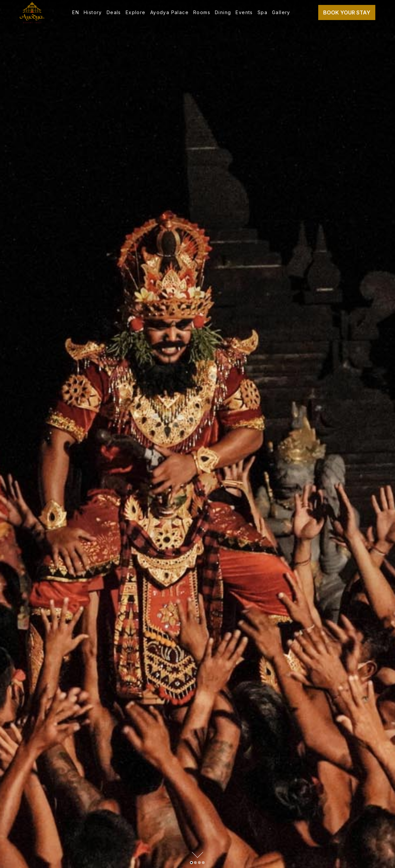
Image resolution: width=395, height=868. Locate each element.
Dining (223, 12)
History (93, 12)
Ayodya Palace (169, 12)
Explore (136, 12)
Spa (262, 12)
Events (244, 12)
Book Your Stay (347, 12)
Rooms (202, 12)
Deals (114, 12)
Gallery (281, 12)
